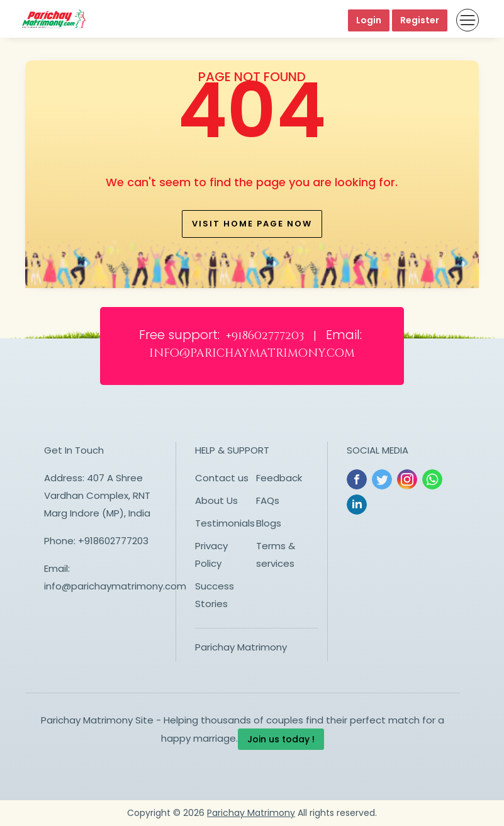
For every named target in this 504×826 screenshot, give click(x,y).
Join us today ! (281, 739)
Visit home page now (252, 224)
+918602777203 (113, 541)
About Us (216, 500)
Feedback (279, 478)
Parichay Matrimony (241, 647)
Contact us (222, 478)
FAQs (268, 500)
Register (420, 20)
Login (369, 20)
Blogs (269, 523)
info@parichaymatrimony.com (115, 586)
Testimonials (225, 523)
